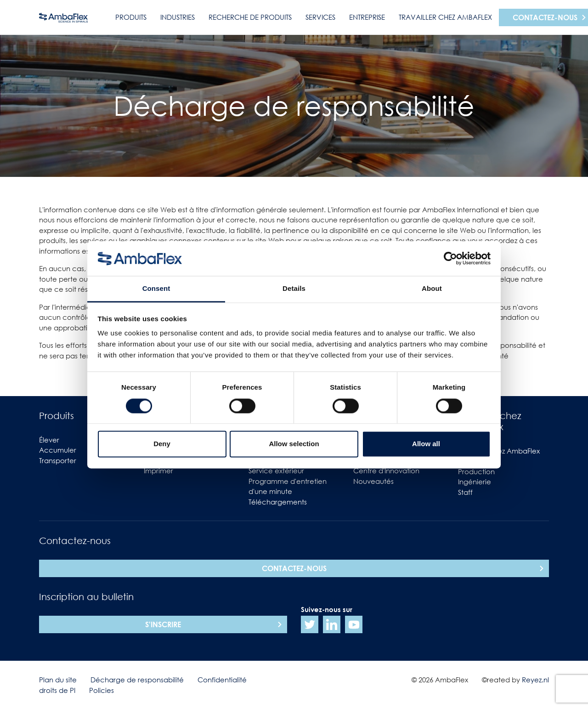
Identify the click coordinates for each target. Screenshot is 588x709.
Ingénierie (475, 482)
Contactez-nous (294, 568)
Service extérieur (276, 471)
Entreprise (367, 17)
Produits (131, 17)
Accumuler (58, 450)
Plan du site (58, 680)
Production (476, 471)
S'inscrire (163, 624)
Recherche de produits (250, 17)
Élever (49, 440)
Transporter (58, 460)
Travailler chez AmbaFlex (445, 17)
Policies (102, 690)
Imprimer (158, 471)
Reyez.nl (535, 680)
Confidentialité (222, 680)
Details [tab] (294, 289)
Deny (162, 444)
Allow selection (294, 444)
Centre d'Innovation (386, 471)
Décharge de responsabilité (137, 680)
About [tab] (432, 289)
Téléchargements (278, 502)
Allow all (426, 444)
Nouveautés (373, 481)
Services (320, 17)
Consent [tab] (156, 289)
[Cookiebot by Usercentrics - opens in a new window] (450, 258)
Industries (178, 17)
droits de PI (57, 690)
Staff (465, 492)
